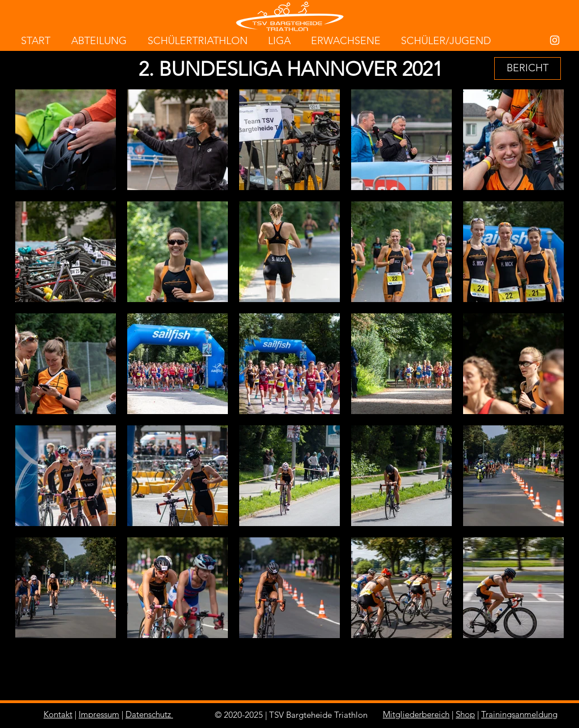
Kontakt (58, 714)
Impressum (99, 714)
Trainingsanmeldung (519, 714)
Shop (465, 714)
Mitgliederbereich (416, 714)
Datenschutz (148, 714)
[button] (528, 68)
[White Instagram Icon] (555, 40)
